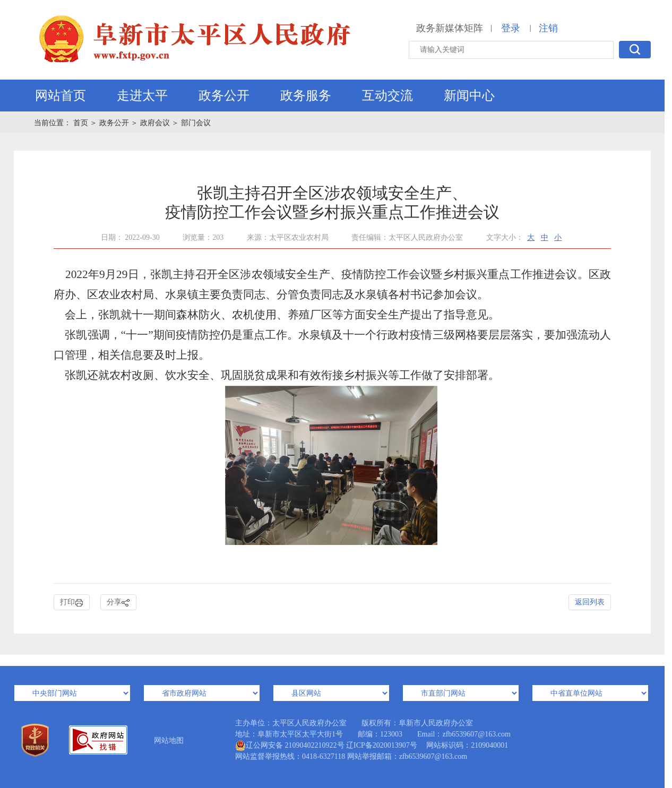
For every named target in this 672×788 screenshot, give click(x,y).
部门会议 (196, 123)
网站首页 (61, 96)
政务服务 (306, 96)
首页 (82, 123)
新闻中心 (469, 96)
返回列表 (590, 602)
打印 (72, 603)
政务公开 (224, 96)
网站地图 (169, 741)
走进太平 (142, 96)
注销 (548, 28)
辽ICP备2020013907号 (382, 745)
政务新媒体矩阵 (450, 28)
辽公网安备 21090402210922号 (290, 746)
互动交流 (387, 96)
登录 (511, 28)
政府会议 (155, 123)
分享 (118, 603)
